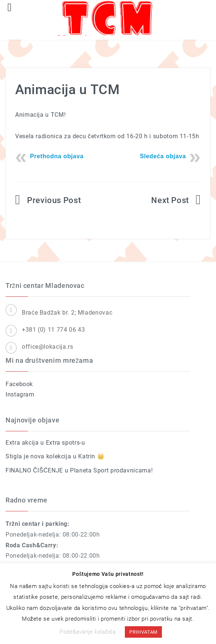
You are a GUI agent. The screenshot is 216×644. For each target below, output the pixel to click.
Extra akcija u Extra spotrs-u (45, 443)
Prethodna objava (57, 156)
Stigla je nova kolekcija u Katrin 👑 (55, 456)
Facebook (19, 384)
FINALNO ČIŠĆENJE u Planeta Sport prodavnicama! (79, 470)
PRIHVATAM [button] (143, 632)
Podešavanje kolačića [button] (88, 632)
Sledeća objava (163, 156)
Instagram (20, 394)
